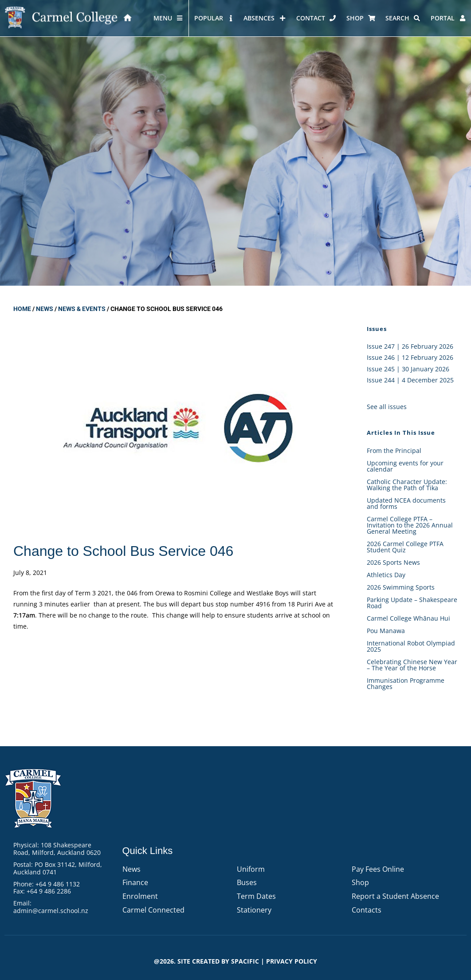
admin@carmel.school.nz (51, 911)
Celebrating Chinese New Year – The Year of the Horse (412, 665)
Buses (247, 882)
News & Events (82, 309)
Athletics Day (386, 575)
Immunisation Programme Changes (406, 683)
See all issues (387, 407)
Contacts (367, 910)
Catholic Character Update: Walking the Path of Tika (407, 485)
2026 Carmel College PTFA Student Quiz (405, 547)
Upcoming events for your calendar (405, 466)
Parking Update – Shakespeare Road (412, 603)
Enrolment (140, 896)
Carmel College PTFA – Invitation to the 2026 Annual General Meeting (410, 525)
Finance (135, 882)
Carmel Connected (153, 910)
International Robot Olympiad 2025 (411, 646)
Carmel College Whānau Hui (408, 618)
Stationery (254, 910)
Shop (360, 882)
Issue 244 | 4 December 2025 (410, 380)
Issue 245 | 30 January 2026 (408, 369)
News (45, 309)
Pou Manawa (386, 631)
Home (22, 309)
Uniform (251, 869)
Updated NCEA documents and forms (406, 503)
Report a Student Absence (395, 896)
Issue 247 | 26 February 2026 (410, 346)
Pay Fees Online (378, 869)
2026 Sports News (393, 562)
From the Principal (394, 451)
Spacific (245, 961)
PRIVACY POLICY (292, 961)
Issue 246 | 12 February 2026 (410, 357)
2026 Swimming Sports (401, 587)
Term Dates (256, 896)
